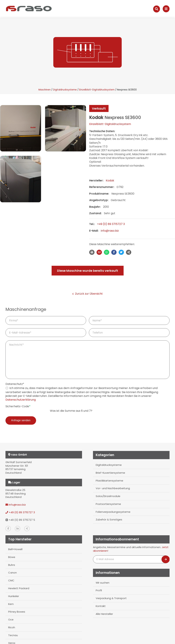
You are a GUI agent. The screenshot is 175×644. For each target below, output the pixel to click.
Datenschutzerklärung (21, 400)
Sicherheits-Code (18, 406)
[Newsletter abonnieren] (166, 559)
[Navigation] (166, 9)
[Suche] (157, 9)
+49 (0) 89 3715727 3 (111, 224)
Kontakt (101, 606)
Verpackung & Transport (111, 598)
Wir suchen (103, 582)
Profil (99, 590)
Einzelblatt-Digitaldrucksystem (97, 90)
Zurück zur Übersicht (87, 294)
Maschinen (45, 90)
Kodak (110, 181)
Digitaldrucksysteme (65, 90)
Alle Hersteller (104, 614)
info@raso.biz (110, 231)
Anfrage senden (21, 420)
